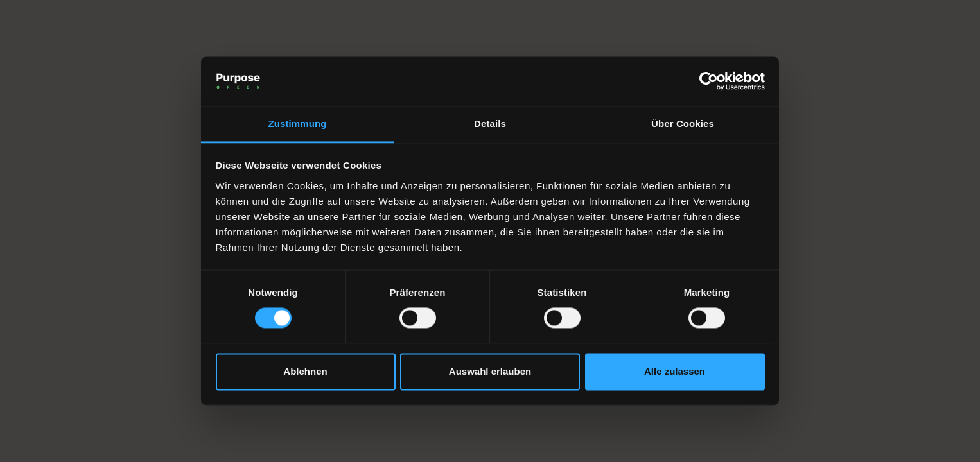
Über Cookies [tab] (683, 124)
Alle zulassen (675, 371)
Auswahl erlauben (490, 371)
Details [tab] (490, 124)
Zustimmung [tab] (298, 124)
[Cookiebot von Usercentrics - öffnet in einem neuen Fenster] (709, 81)
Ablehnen (305, 371)
